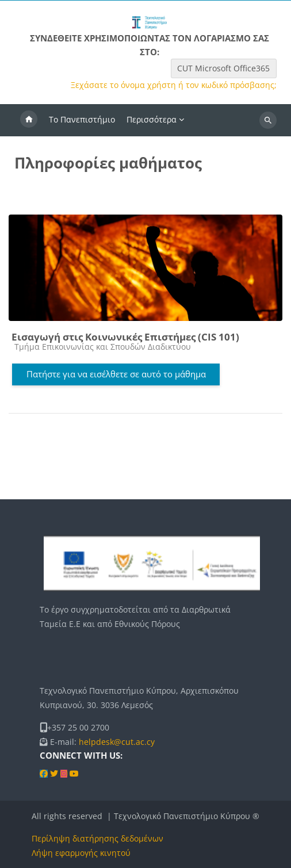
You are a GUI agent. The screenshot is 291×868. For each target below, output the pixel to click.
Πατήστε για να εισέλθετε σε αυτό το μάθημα (116, 374)
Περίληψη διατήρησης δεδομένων (97, 838)
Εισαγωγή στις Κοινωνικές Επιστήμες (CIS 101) (125, 337)
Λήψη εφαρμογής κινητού (81, 853)
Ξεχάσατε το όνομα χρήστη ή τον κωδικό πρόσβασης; (174, 85)
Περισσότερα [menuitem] (152, 119)
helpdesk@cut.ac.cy (117, 742)
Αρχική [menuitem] (29, 120)
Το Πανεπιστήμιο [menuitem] (82, 119)
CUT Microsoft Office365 (223, 68)
